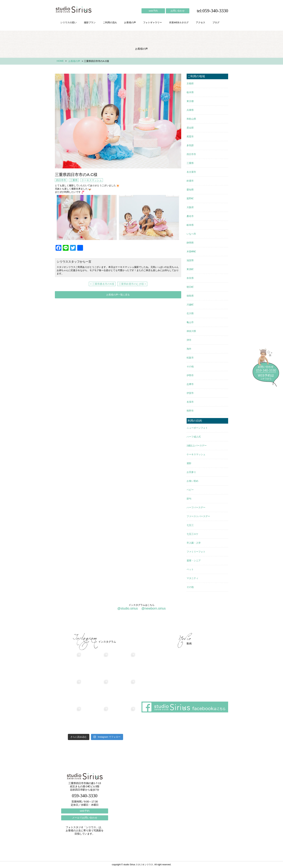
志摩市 (190, 384)
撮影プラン (90, 22)
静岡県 (190, 243)
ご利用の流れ (110, 22)
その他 (190, 366)
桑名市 (190, 216)
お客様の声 (130, 22)
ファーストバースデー (198, 516)
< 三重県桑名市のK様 (102, 284)
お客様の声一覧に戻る (118, 295)
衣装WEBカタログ (179, 22)
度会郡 (190, 128)
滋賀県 (190, 260)
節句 (189, 499)
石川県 (190, 313)
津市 (189, 340)
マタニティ (192, 578)
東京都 (190, 101)
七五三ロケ (192, 534)
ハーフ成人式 (194, 437)
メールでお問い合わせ (85, 818)
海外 (189, 349)
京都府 (190, 83)
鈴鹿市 (190, 181)
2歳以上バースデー (197, 446)
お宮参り (191, 472)
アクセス (201, 22)
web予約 (153, 11)
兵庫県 (190, 110)
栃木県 (190, 92)
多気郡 (190, 145)
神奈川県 (191, 331)
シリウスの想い (68, 22)
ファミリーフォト (196, 552)
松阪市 (190, 358)
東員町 (190, 269)
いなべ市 (191, 234)
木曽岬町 (191, 252)
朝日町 (190, 287)
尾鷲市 (190, 137)
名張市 (190, 402)
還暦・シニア (194, 561)
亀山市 (190, 322)
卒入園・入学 (194, 543)
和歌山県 (191, 119)
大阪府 (190, 207)
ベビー (190, 490)
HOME (60, 61)
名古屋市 (191, 172)
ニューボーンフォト (197, 428)
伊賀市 (190, 393)
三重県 (74, 180)
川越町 (190, 305)
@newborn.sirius (153, 608)
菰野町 (190, 198)
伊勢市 (190, 375)
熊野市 (190, 411)
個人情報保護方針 (213, 623)
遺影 (189, 463)
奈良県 (190, 278)
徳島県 (190, 296)
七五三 (190, 525)
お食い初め (192, 481)
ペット (190, 569)
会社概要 (169, 623)
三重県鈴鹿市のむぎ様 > (132, 284)
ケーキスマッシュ (92, 180)
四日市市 (61, 180)
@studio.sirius (128, 608)
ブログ (216, 22)
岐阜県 (190, 225)
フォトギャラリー (153, 22)
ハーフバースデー (196, 507)
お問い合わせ (178, 11)
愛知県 (190, 190)
